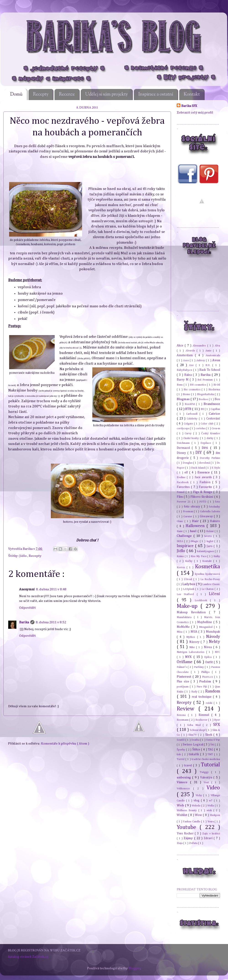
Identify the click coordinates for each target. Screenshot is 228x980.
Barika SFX (189, 106)
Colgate (189, 424)
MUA (195, 632)
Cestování (213, 419)
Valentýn (207, 778)
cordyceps (183, 428)
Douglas (188, 463)
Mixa (180, 632)
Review (188, 709)
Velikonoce (185, 789)
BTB (189, 409)
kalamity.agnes (206, 551)
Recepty (41, 95)
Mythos (192, 637)
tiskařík (194, 754)
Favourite (206, 487)
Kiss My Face (199, 556)
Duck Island (198, 468)
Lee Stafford (187, 594)
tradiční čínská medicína (206, 759)
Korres (182, 567)
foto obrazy (193, 507)
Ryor (217, 720)
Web (181, 805)
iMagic (195, 541)
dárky (210, 438)
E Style (216, 468)
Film (180, 497)
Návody (213, 637)
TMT (211, 754)
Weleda (196, 806)
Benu (180, 385)
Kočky (190, 561)
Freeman (188, 511)
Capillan (215, 409)
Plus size (184, 682)
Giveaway (207, 516)
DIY (199, 453)
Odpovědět (27, 608)
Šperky (181, 750)
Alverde (191, 351)
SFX (217, 725)
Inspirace (186, 546)
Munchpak (213, 632)
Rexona (182, 715)
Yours (211, 822)
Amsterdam (186, 355)
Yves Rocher (186, 834)
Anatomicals (213, 355)
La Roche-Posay (210, 579)
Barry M (183, 380)
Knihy (217, 556)
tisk (179, 754)
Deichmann (184, 443)
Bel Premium (206, 380)
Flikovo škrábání (202, 497)
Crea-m (216, 428)
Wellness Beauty (188, 810)
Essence (204, 472)
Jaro (210, 546)
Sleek (209, 735)
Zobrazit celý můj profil (195, 112)
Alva (217, 346)
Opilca (209, 657)
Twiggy (206, 772)
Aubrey (201, 360)
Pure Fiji (202, 687)
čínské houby (192, 438)
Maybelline (205, 622)
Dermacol (184, 448)
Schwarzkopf (198, 730)
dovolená (205, 463)
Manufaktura (185, 617)
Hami (180, 531)
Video (213, 788)
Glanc (181, 521)
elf (187, 472)
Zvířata (194, 843)
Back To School (210, 370)
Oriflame (185, 662)
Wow (199, 815)
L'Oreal (188, 579)
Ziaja (180, 843)
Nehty (214, 642)
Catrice (214, 414)
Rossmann (183, 720)
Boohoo (204, 399)
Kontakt (192, 95)
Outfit (210, 662)
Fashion (206, 482)
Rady (195, 692)
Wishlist (182, 815)
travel (188, 765)
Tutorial (210, 765)
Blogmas (184, 399)
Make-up (189, 606)
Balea (189, 375)
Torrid (181, 759)
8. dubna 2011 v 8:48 (51, 589)
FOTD (203, 502)
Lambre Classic (211, 584)
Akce (181, 346)
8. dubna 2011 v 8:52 (51, 622)
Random (213, 691)
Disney (182, 453)
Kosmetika (207, 567)
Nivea (209, 647)
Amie (209, 351)
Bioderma (214, 390)
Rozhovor (202, 720)
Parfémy (199, 667)
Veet (207, 782)
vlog (197, 801)
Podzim (206, 681)
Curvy (189, 433)
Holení (210, 531)
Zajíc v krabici (211, 834)
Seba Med (195, 725)
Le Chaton (208, 589)
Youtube (188, 827)
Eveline (182, 477)
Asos (186, 360)
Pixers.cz (208, 677)
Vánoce (183, 782)
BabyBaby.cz (185, 370)
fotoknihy (214, 507)
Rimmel (205, 715)
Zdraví (209, 838)
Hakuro (215, 521)
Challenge (185, 536)
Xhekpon (215, 815)
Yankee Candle (192, 822)
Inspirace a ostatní (156, 95)
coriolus (201, 428)
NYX (189, 657)
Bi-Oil (217, 385)
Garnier (188, 517)
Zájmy (189, 838)
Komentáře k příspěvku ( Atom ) (65, 744)
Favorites (184, 487)
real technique (202, 697)
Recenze (67, 95)
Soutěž (181, 740)
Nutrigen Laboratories (191, 652)
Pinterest (185, 677)
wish (210, 810)
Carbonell (193, 414)
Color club (207, 424)
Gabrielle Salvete (210, 511)
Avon (216, 360)
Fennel (181, 492)
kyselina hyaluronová (207, 574)
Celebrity (193, 419)
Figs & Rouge (203, 492)
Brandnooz (212, 404)
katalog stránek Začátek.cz (28, 957)
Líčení (214, 594)
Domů (16, 95)
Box (217, 399)
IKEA (180, 541)
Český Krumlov (211, 433)
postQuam (183, 687)
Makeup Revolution (193, 612)
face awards (204, 477)
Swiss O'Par (213, 740)
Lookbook (202, 600)
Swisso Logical (193, 745)
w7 (211, 801)
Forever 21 (184, 502)
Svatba (196, 740)
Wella (211, 806)
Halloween (196, 526)
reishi (210, 703)
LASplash (189, 589)
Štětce (197, 750)
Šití (212, 745)
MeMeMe (184, 627)
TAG (211, 750)
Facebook (184, 482)
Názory (195, 642)
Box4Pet (190, 404)
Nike (193, 647)
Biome (187, 394)
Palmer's (182, 667)
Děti (206, 448)
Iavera (209, 536)
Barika (28, 549)
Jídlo (23, 556)
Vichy (199, 795)
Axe (192, 365)
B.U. (209, 365)
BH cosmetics (198, 385)
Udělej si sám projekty (107, 95)
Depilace (207, 443)
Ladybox (189, 584)
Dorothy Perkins (210, 458)
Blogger (135, 968)
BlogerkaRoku (206, 394)
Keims (181, 556)
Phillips (206, 672)
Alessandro (200, 346)
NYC (217, 652)
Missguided (206, 627)
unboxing (184, 777)
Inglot (210, 541)
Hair (196, 521)
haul (194, 531)
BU (203, 409)
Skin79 (193, 735)
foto (218, 502)
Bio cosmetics (193, 390)
